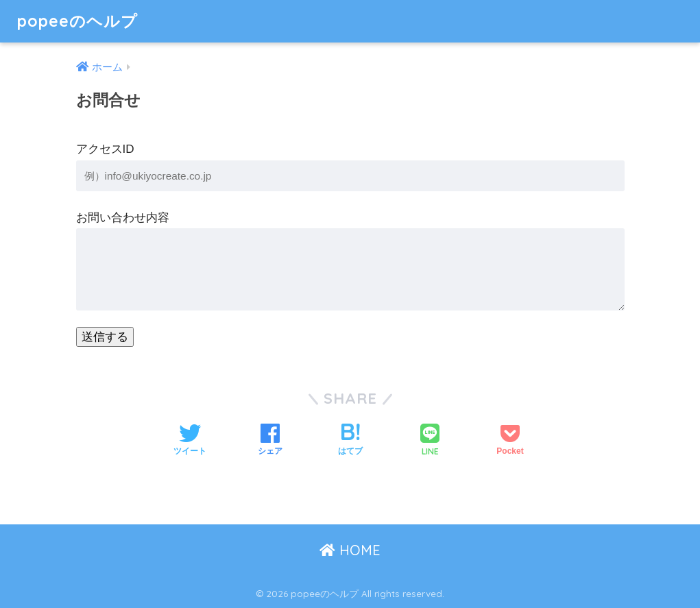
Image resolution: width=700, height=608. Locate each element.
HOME (350, 550)
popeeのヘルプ (77, 21)
